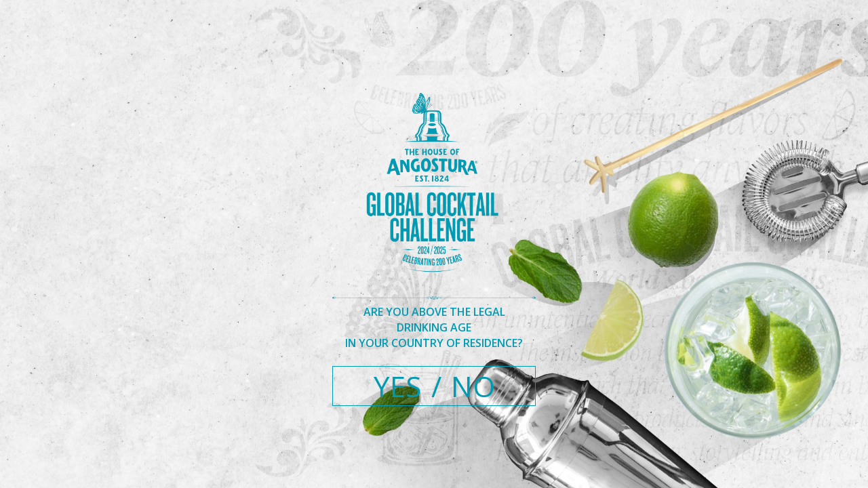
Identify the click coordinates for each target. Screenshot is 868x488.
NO (473, 386)
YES (398, 386)
